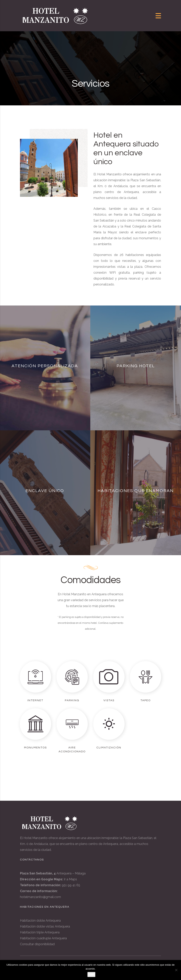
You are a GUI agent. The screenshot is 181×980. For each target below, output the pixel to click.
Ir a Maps (70, 879)
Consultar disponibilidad (37, 944)
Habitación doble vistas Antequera (45, 926)
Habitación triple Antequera (40, 932)
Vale (91, 974)
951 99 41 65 (71, 885)
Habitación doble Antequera (40, 921)
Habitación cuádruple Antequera (43, 938)
